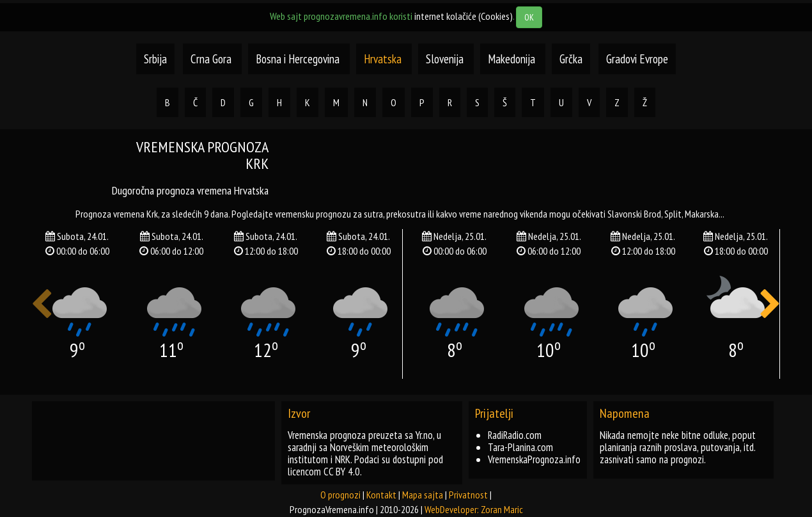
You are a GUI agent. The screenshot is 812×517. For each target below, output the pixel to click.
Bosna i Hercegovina (299, 59)
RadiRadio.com (515, 435)
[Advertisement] (534, 168)
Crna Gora (211, 59)
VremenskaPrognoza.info (534, 459)
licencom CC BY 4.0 (324, 472)
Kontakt (381, 495)
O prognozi (340, 495)
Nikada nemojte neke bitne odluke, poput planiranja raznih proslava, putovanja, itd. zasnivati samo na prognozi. (678, 447)
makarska (702, 214)
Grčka (571, 59)
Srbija (155, 59)
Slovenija (446, 59)
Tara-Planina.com (520, 447)
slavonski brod (634, 214)
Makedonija (513, 59)
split (673, 214)
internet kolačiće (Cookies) (464, 16)
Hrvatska (384, 59)
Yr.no (424, 435)
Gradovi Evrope (637, 59)
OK (529, 17)
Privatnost (468, 495)
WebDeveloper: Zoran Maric (474, 509)
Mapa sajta (423, 495)
